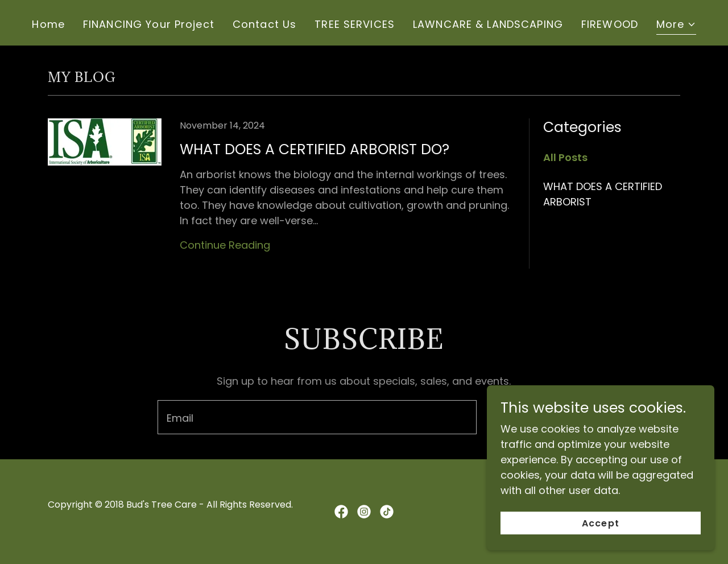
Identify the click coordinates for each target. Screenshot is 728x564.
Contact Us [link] (264, 24)
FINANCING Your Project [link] (149, 24)
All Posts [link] (565, 157)
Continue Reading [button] (225, 245)
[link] (282, 198)
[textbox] (317, 417)
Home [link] (48, 24)
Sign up (530, 417)
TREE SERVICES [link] (355, 24)
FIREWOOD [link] (610, 24)
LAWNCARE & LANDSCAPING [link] (488, 24)
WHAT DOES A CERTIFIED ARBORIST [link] (603, 194)
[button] (676, 26)
